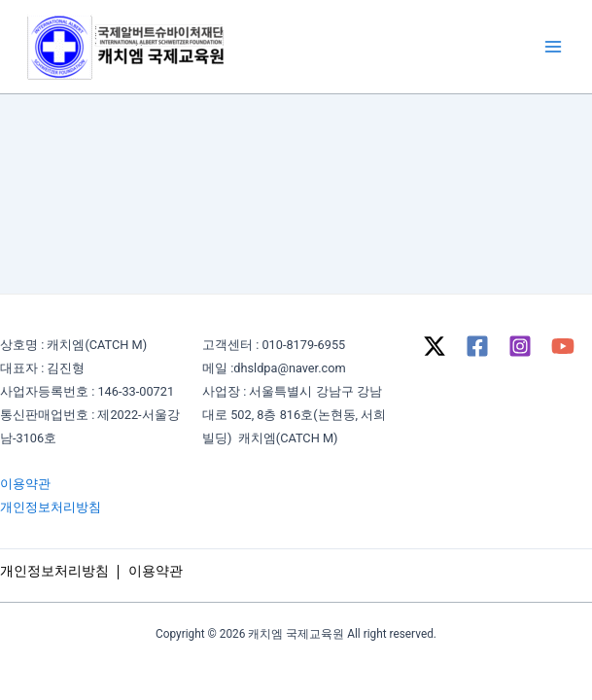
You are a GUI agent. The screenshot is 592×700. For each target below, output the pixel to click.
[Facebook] (477, 346)
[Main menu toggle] (553, 47)
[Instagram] (520, 346)
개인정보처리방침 (51, 507)
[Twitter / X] (435, 346)
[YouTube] (563, 346)
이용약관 (25, 484)
